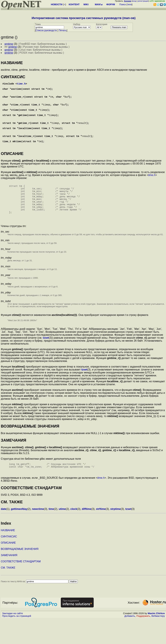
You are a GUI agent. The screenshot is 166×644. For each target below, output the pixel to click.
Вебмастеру (158, 641)
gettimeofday (19, 534)
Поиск (123, 4)
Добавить (130, 641)
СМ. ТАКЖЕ (8, 593)
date (4, 534)
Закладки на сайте (12, 638)
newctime (38, 534)
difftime (87, 534)
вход (134, 1)
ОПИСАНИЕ (8, 568)
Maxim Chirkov (156, 638)
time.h (21, 84)
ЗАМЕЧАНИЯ (9, 580)
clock (74, 534)
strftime (101, 534)
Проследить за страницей (17, 641)
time (51, 534)
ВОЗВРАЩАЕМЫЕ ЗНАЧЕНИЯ (20, 574)
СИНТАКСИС (9, 561)
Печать (63, 30)
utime (62, 534)
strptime (115, 534)
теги (129, 4)
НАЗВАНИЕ (8, 555)
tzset (46, 361)
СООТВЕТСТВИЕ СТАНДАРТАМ (21, 586)
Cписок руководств (46, 30)
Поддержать (143, 641)
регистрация (143, 1)
